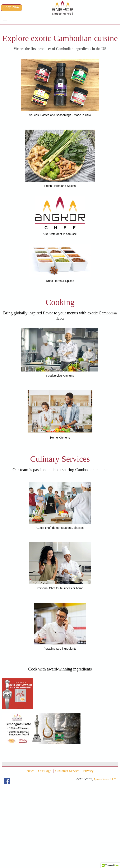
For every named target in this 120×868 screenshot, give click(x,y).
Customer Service (67, 771)
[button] (5, 19)
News (30, 771)
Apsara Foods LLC (105, 779)
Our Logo (45, 771)
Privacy (88, 771)
